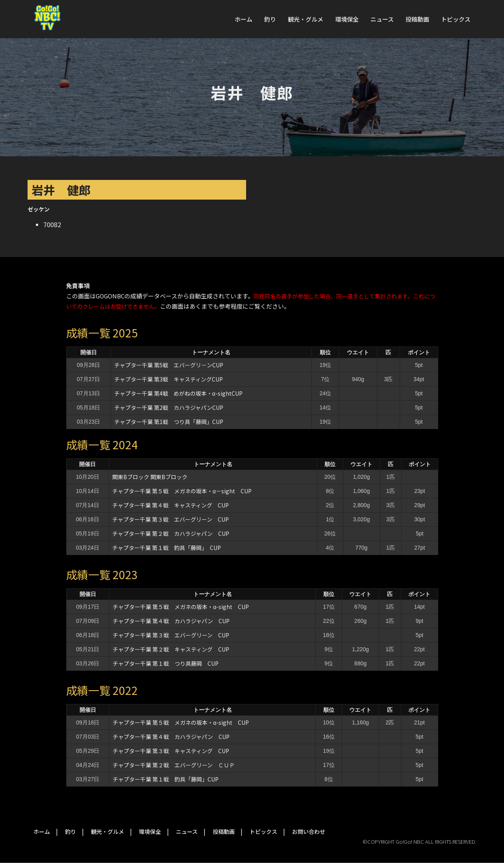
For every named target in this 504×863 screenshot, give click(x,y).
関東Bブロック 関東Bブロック (150, 477)
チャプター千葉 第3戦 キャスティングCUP (169, 379)
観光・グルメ (306, 19)
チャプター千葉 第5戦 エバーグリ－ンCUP (169, 365)
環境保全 (347, 19)
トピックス (456, 19)
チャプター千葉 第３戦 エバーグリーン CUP (170, 519)
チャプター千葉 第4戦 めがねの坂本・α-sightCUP (178, 393)
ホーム (244, 19)
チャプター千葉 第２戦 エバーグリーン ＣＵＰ (174, 765)
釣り (270, 19)
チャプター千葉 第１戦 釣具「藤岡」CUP (166, 779)
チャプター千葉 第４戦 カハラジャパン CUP (171, 621)
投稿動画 (417, 19)
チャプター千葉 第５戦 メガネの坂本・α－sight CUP (182, 491)
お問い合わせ (309, 832)
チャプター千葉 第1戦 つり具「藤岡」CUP (169, 422)
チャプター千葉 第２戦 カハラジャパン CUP (171, 533)
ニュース (382, 19)
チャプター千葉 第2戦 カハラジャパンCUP (169, 407)
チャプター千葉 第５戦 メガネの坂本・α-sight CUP (181, 607)
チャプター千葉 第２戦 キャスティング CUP (171, 649)
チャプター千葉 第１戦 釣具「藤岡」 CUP (167, 548)
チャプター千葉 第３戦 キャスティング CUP (171, 751)
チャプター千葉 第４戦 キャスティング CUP (170, 505)
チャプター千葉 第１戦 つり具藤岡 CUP (166, 663)
